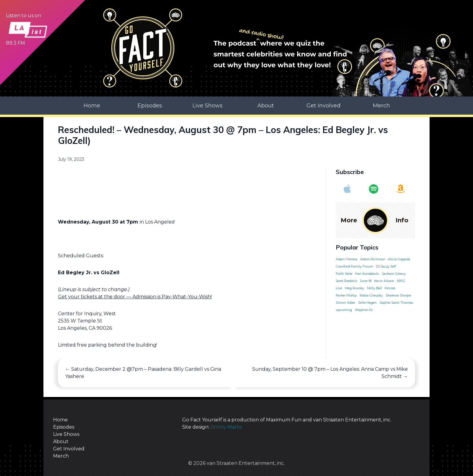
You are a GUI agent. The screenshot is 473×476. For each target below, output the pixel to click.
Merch (381, 105)
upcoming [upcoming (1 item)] (344, 310)
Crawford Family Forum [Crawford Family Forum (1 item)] (354, 266)
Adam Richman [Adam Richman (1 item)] (373, 259)
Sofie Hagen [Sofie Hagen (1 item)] (367, 302)
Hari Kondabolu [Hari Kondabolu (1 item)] (367, 273)
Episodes (150, 105)
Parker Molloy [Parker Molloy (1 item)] (346, 295)
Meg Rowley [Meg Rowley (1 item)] (354, 288)
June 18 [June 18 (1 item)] (366, 281)
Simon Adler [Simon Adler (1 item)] (346, 302)
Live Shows (208, 105)
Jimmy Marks (226, 426)
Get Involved (324, 105)
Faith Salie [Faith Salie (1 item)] (344, 273)
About (266, 105)
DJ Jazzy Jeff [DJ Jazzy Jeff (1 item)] (386, 266)
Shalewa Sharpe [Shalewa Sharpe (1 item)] (398, 295)
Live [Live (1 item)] (339, 288)
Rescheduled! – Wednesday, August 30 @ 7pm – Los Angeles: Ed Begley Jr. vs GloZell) (223, 135)
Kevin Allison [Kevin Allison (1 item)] (384, 281)
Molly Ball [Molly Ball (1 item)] (374, 288)
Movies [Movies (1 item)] (390, 288)
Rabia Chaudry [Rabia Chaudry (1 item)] (371, 295)
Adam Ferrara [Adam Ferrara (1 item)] (347, 259)
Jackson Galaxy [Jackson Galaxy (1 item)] (394, 273)
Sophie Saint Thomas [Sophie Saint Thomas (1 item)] (396, 302)
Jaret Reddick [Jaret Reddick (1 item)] (346, 281)
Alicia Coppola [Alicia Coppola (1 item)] (399, 259)
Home (92, 105)
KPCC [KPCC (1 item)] (401, 281)
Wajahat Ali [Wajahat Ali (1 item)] (364, 310)
